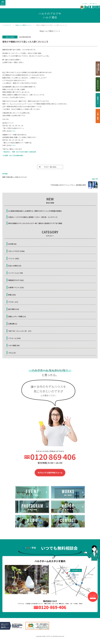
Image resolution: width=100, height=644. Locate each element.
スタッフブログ (10, 37)
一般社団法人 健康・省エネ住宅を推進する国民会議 (19, 152)
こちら (13, 131)
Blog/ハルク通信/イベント (24, 25)
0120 (53, 457)
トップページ (7, 25)
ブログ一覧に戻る (50, 167)
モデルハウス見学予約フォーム (50, 473)
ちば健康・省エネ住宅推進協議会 (13, 155)
